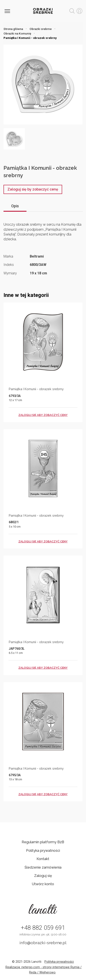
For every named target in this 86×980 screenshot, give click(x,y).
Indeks (9, 265)
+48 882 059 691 (43, 928)
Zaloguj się (43, 876)
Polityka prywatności (43, 851)
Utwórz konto (43, 884)
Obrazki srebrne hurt (43, 11)
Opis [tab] (15, 206)
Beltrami (37, 256)
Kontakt (43, 859)
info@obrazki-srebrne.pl (43, 943)
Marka (8, 256)
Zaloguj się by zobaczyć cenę (33, 189)
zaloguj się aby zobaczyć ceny (43, 415)
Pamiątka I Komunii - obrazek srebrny (36, 389)
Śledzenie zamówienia (43, 867)
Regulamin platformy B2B (43, 842)
